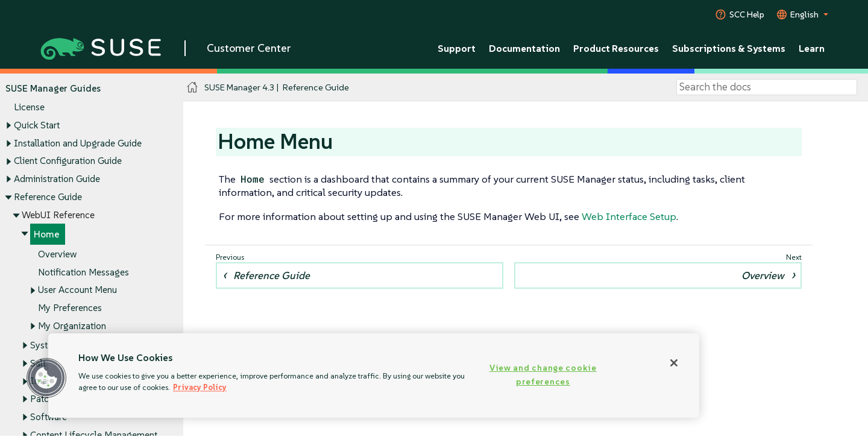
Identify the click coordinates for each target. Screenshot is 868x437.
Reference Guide (48, 197)
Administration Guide (57, 179)
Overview (57, 254)
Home (46, 235)
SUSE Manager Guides (53, 88)
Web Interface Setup (629, 216)
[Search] (767, 87)
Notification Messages (83, 272)
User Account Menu (77, 290)
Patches (46, 399)
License (29, 108)
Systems (47, 345)
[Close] (674, 363)
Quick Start (37, 125)
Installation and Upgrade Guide (78, 143)
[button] (46, 378)
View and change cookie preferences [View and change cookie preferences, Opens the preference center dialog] (543, 375)
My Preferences (70, 308)
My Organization (72, 326)
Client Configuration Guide (68, 161)
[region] (374, 376)
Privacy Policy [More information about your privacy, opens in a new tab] (200, 387)
